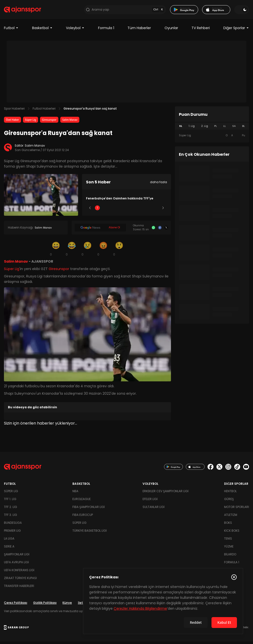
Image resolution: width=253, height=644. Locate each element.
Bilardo (230, 557)
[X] (166, 230)
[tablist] (212, 129)
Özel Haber (12, 122)
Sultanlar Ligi (154, 509)
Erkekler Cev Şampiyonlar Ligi (166, 494)
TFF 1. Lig (10, 501)
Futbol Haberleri (44, 111)
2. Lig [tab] (205, 129)
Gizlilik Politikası (45, 605)
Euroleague (82, 501)
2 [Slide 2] (112, 210)
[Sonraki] (163, 211)
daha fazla (158, 185)
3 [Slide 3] (127, 210)
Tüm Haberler (139, 31)
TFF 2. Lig (11, 509)
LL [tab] (225, 129)
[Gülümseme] (56, 251)
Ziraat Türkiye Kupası (20, 580)
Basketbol (42, 31)
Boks (228, 525)
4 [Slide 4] (141, 210)
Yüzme (229, 549)
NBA (75, 494)
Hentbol (230, 494)
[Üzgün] (87, 251)
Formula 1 (106, 31)
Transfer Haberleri (19, 588)
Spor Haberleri (14, 111)
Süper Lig (31, 122)
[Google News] (100, 230)
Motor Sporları (237, 509)
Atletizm (231, 517)
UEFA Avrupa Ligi (16, 565)
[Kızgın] (103, 251)
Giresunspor (49, 122)
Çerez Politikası (16, 605)
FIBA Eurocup (83, 517)
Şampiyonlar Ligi (17, 557)
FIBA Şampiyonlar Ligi (89, 509)
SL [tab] (181, 129)
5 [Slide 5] (156, 210)
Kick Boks (232, 533)
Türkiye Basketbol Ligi (90, 533)
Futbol (11, 31)
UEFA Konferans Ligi (19, 573)
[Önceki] (90, 211)
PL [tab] (216, 129)
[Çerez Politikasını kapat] (234, 577)
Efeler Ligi (150, 501)
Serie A (9, 549)
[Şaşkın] (119, 251)
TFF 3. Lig (11, 517)
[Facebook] (160, 230)
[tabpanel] (212, 138)
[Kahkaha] (72, 251)
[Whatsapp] (153, 230)
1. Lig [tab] (192, 129)
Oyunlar (171, 31)
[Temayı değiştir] (242, 11)
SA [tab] (234, 129)
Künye (67, 605)
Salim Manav (70, 122)
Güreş (229, 501)
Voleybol (75, 31)
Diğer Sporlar (236, 31)
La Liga (9, 541)
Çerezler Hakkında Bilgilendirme (140, 608)
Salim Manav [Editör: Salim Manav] (35, 148)
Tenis (228, 541)
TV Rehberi (201, 31)
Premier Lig (12, 533)
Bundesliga (13, 525)
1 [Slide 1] (97, 210)
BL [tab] (243, 129)
